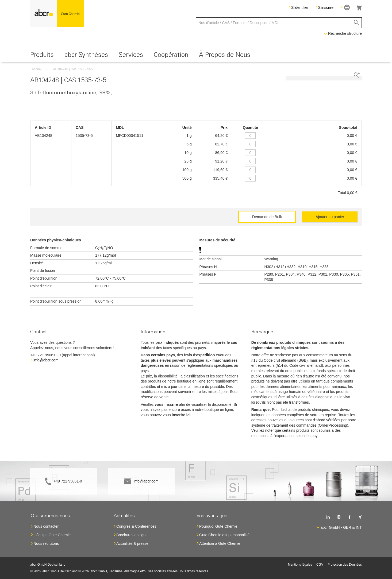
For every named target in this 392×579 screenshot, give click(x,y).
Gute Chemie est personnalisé (224, 535)
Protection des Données (345, 565)
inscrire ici (181, 415)
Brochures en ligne (132, 535)
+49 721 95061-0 (68, 481)
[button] (345, 7)
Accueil (37, 69)
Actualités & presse (132, 543)
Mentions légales (300, 565)
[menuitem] (42, 56)
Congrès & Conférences (136, 526)
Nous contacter (46, 526)
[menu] (196, 56)
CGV (320, 565)
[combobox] (279, 23)
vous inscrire (166, 404)
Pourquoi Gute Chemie (218, 526)
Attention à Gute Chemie (220, 543)
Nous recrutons (46, 543)
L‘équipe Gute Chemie (52, 535)
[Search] (357, 23)
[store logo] (57, 13)
